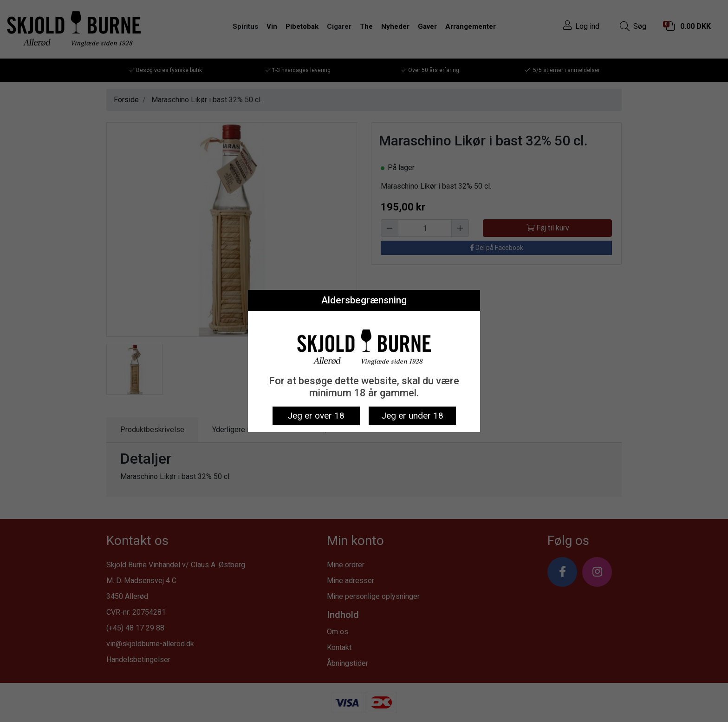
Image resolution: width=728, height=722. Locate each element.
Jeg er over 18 (316, 416)
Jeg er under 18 (412, 416)
